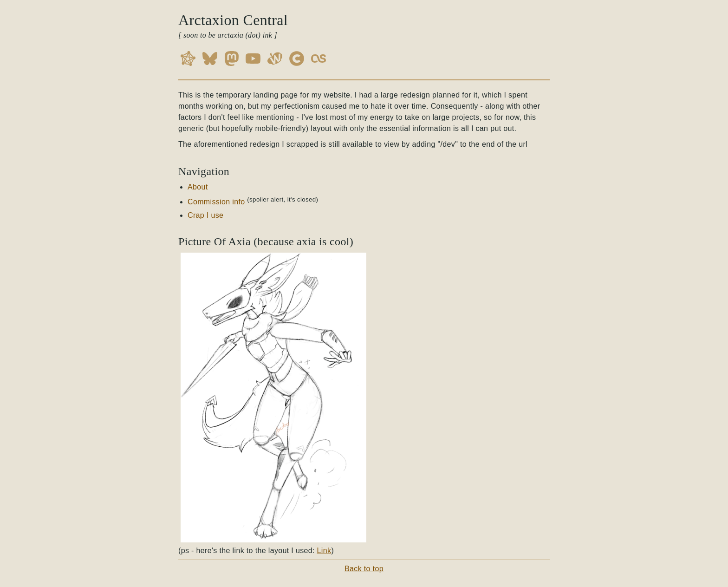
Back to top (364, 569)
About (198, 187)
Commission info (216, 202)
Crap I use (205, 215)
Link (324, 551)
